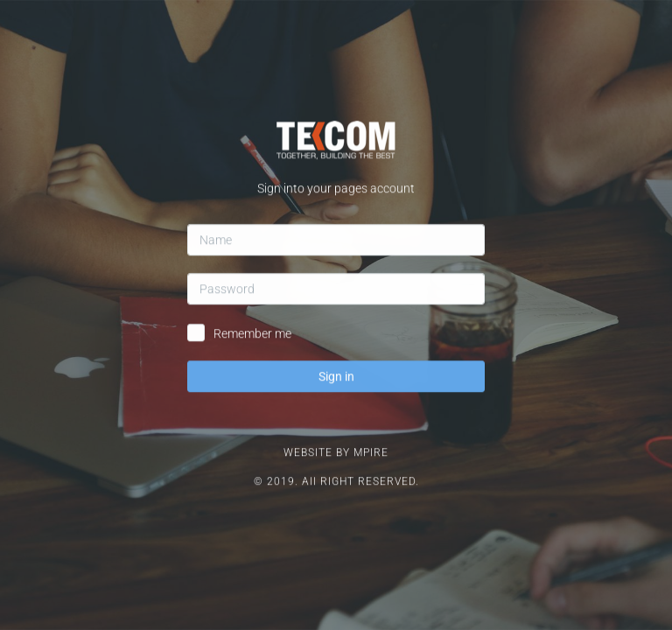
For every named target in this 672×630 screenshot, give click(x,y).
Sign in (336, 334)
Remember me (252, 291)
